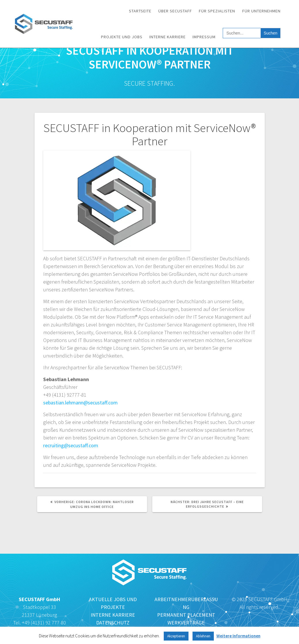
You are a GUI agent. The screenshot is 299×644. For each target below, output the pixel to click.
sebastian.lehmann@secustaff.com (80, 403)
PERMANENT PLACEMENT (186, 615)
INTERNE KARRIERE (113, 615)
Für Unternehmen (261, 11)
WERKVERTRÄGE (186, 623)
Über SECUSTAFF (175, 11)
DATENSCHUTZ (113, 623)
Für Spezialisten (217, 11)
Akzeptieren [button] (176, 636)
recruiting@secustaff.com (71, 445)
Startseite (140, 11)
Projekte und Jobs (122, 37)
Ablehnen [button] (203, 636)
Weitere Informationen (238, 636)
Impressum (204, 37)
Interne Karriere (167, 37)
